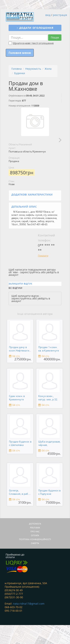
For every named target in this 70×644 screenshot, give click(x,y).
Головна (17, 69)
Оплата (35, 554)
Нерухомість (33, 69)
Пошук (55, 37)
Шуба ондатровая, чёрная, (49, 462)
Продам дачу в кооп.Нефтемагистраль (20, 368)
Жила (48, 69)
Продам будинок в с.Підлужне (49, 511)
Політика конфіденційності (35, 558)
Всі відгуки (15, 307)
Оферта (35, 562)
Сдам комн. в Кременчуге (17, 417)
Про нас (35, 550)
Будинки (20, 73)
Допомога (35, 543)
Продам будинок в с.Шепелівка (20, 462)
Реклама (35, 547)
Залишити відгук (20, 303)
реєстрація (60, 15)
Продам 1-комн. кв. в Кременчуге (49, 368)
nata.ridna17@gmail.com (29, 623)
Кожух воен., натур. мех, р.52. (48, 417)
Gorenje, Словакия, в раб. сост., (19, 511)
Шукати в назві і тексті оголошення (33, 43)
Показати (43, 275)
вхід (48, 15)
